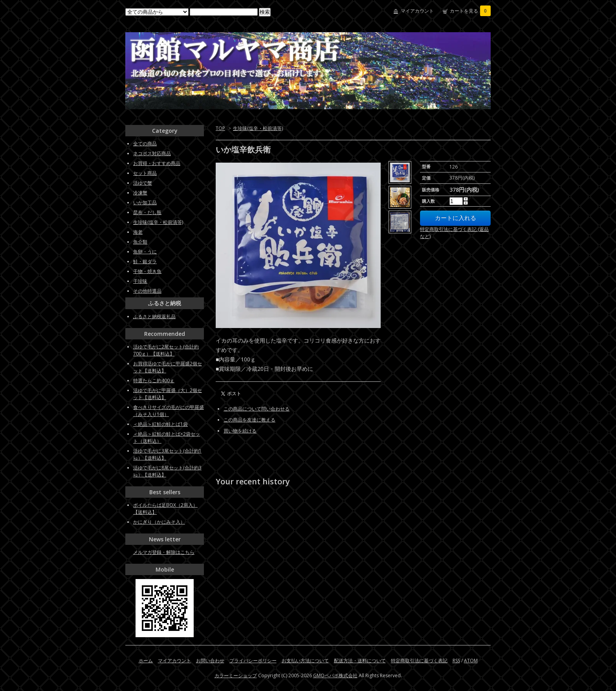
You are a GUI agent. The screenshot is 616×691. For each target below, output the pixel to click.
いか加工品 (145, 203)
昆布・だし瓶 (147, 212)
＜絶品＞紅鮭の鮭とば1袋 (160, 424)
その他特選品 (147, 291)
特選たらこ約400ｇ (154, 380)
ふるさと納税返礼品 (154, 316)
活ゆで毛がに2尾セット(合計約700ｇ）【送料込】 (166, 350)
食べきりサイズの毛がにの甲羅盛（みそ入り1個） (169, 411)
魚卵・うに (145, 252)
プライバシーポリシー (253, 661)
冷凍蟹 (140, 193)
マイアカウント (417, 11)
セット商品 (145, 173)
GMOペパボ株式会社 (335, 675)
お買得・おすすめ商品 (157, 163)
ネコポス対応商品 (152, 153)
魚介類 (140, 242)
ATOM (471, 661)
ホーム (146, 661)
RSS (456, 661)
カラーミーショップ (236, 675)
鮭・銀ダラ (145, 261)
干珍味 (140, 281)
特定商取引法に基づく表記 (419, 661)
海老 (138, 232)
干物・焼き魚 (147, 271)
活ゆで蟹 (143, 183)
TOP (220, 128)
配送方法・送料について (360, 661)
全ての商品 (145, 144)
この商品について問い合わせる (257, 409)
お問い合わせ (210, 661)
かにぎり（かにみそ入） (159, 522)
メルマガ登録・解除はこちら (164, 552)
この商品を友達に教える (249, 420)
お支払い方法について (305, 661)
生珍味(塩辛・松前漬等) (258, 128)
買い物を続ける (240, 431)
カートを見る (470, 11)
